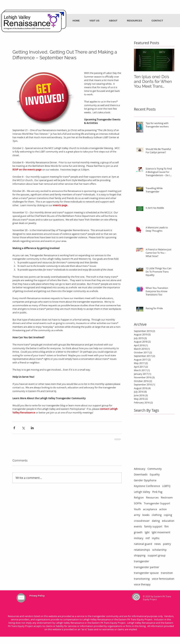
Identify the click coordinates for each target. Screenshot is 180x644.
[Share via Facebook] (14, 428)
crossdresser (142, 521)
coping (168, 515)
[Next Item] (168, 60)
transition (167, 573)
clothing (157, 515)
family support (153, 526)
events (138, 526)
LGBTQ (166, 486)
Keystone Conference (147, 486)
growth (138, 532)
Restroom (167, 497)
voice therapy (142, 584)
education (168, 521)
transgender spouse (146, 573)
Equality (155, 474)
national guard (143, 544)
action (163, 509)
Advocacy (140, 469)
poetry (167, 544)
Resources (152, 497)
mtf (148, 538)
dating (156, 521)
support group (157, 555)
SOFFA (138, 503)
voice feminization (163, 579)
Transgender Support (157, 503)
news (157, 544)
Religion (139, 497)
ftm (166, 526)
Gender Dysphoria (145, 480)
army (137, 515)
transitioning (142, 579)
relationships (142, 550)
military (139, 538)
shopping (140, 555)
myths (156, 538)
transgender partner (147, 567)
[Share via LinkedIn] (32, 428)
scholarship (159, 550)
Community (155, 469)
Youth (137, 509)
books (146, 515)
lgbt (147, 532)
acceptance (150, 509)
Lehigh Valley (142, 492)
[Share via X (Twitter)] (23, 428)
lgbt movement (161, 532)
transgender (142, 561)
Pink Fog (157, 492)
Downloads (141, 474)
